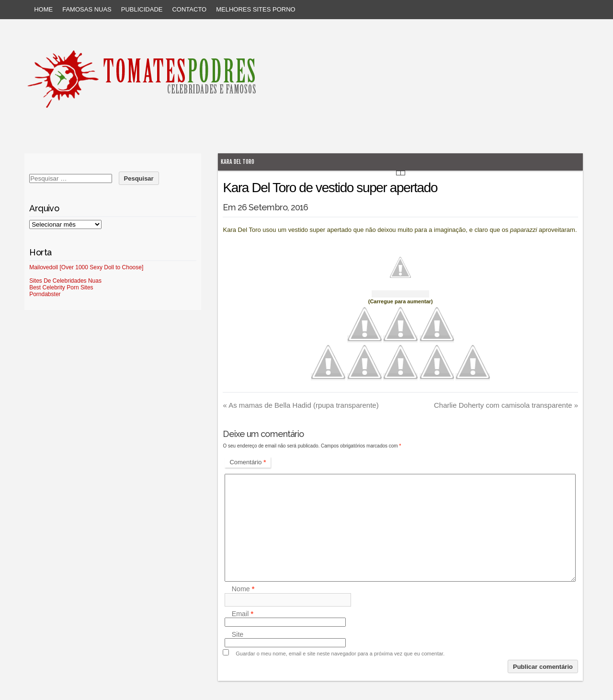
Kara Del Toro (238, 162)
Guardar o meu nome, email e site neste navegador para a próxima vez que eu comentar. (340, 654)
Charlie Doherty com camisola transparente (506, 405)
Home (43, 9)
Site (238, 634)
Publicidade (142, 9)
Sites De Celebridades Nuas (65, 281)
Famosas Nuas (87, 9)
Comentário (248, 462)
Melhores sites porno (255, 9)
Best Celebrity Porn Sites (61, 287)
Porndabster (45, 294)
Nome (243, 589)
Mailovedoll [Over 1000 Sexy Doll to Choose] (86, 267)
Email (243, 614)
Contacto (189, 9)
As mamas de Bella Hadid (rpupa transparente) (301, 405)
